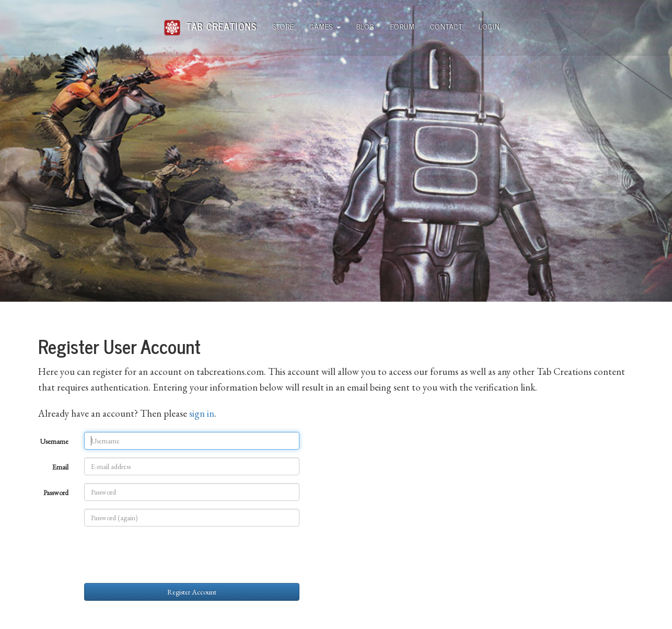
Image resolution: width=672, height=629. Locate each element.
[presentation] (164, 555)
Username (54, 441)
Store (283, 26)
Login (489, 26)
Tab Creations (210, 22)
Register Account (192, 592)
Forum (403, 26)
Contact (447, 26)
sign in (202, 413)
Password (56, 493)
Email (60, 467)
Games (325, 26)
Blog (366, 26)
